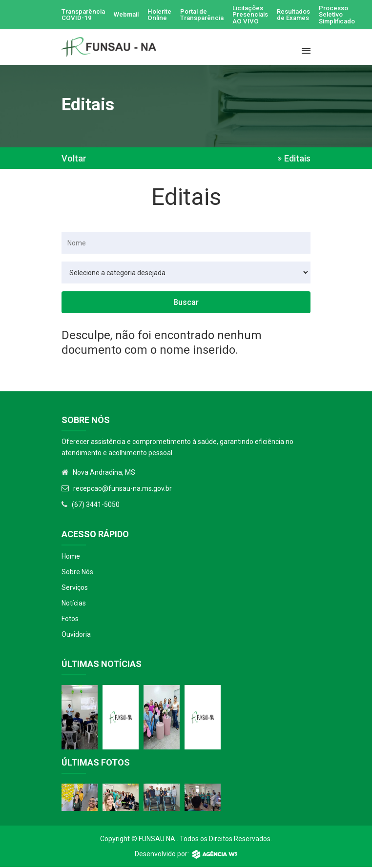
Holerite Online (167, 15)
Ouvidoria (76, 635)
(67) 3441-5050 (96, 505)
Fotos (70, 620)
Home (71, 557)
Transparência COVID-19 (85, 15)
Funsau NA (157, 840)
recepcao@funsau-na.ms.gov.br (123, 489)
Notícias (74, 604)
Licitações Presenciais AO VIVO (263, 15)
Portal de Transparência (212, 15)
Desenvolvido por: (186, 855)
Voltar (74, 160)
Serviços (75, 588)
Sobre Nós (77, 573)
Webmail (131, 15)
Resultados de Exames (310, 15)
